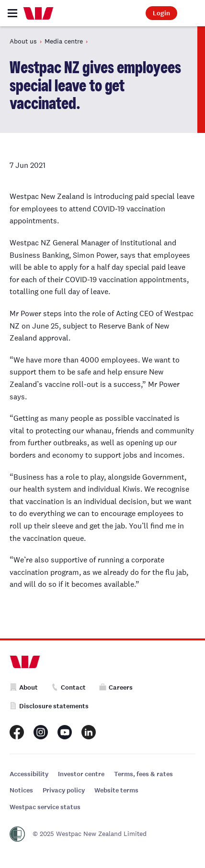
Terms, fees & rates (143, 774)
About (24, 687)
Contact (68, 687)
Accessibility (29, 774)
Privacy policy (64, 790)
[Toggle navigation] (12, 13)
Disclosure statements (49, 706)
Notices (21, 790)
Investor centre (81, 774)
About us (23, 41)
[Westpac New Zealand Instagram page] (41, 732)
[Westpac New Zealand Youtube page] (65, 732)
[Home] (38, 13)
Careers (116, 687)
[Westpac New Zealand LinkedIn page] (89, 732)
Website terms (116, 790)
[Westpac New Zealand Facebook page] (17, 732)
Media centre (64, 41)
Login (161, 13)
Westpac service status (45, 807)
